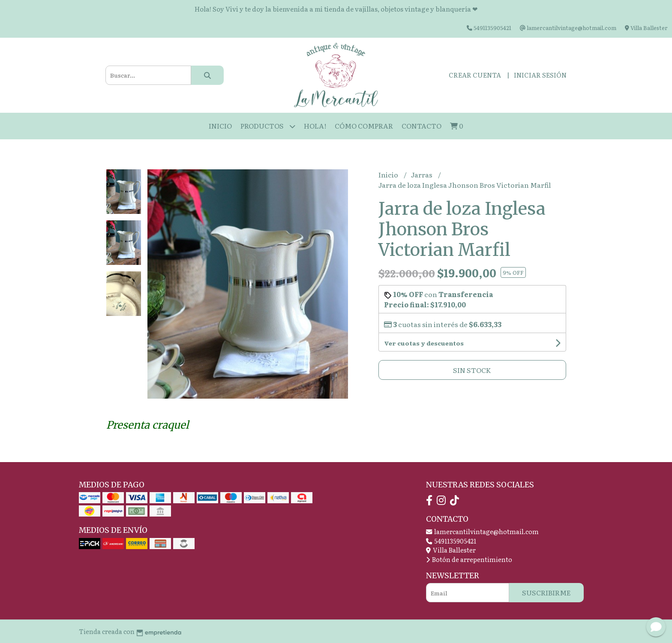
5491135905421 (451, 541)
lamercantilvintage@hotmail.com (482, 531)
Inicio (220, 126)
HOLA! (315, 126)
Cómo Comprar (364, 126)
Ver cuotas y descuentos (424, 343)
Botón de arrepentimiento (469, 559)
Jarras (422, 174)
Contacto (421, 126)
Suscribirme (546, 592)
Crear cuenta (475, 75)
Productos (268, 126)
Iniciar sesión (540, 75)
